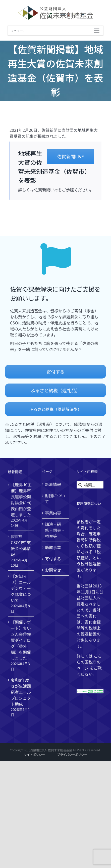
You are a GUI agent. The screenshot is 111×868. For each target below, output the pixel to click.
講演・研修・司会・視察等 (55, 530)
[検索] (80, 485)
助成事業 (53, 547)
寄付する (53, 559)
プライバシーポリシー (72, 754)
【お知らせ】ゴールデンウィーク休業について (21, 588)
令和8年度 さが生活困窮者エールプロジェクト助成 (21, 692)
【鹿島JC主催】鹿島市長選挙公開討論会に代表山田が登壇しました (21, 500)
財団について (55, 499)
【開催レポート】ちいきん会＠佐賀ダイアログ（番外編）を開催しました (21, 640)
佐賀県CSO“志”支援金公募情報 (21, 545)
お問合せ (53, 570)
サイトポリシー (34, 754)
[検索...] (90, 485)
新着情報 (53, 484)
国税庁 (91, 662)
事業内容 (53, 513)
